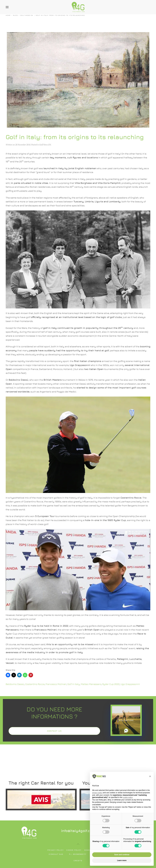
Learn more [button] (122, 860)
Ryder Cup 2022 (111, 684)
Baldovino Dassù (15, 684)
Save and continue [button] (122, 855)
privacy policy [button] (97, 793)
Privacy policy (55, 850)
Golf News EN (45, 145)
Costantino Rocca (35, 684)
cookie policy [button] (128, 797)
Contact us (54, 731)
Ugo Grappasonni (130, 684)
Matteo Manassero (91, 684)
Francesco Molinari (56, 684)
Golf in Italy (74, 684)
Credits (78, 861)
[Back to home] (78, 7)
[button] (7, 7)
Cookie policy (74, 850)
